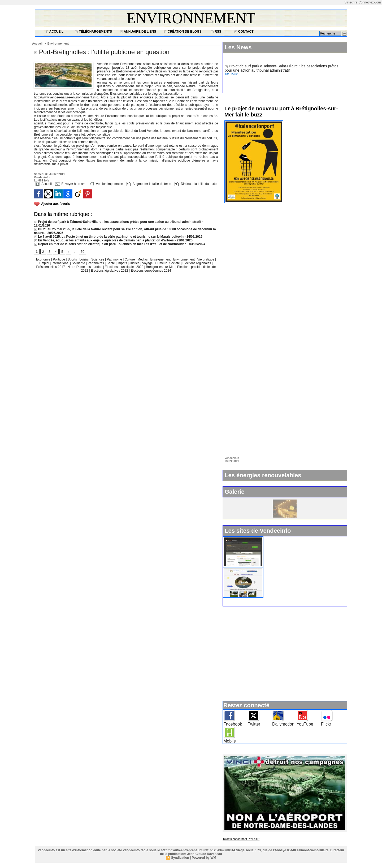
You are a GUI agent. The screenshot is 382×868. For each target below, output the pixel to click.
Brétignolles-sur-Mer (161, 267)
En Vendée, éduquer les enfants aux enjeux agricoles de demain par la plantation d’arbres (104, 240)
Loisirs (85, 259)
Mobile (230, 741)
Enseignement (161, 259)
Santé (111, 263)
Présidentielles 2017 (51, 267)
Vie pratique (206, 259)
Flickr (326, 724)
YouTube (305, 724)
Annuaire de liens (138, 32)
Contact (244, 32)
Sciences (98, 259)
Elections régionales (197, 263)
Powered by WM (204, 858)
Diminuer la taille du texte (196, 184)
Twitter (254, 724)
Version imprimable (106, 184)
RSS (216, 32)
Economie (44, 259)
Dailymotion (283, 724)
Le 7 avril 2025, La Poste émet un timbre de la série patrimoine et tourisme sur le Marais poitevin (109, 237)
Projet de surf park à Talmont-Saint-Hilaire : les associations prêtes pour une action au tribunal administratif (118, 222)
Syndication (180, 858)
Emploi (45, 263)
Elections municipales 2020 (124, 267)
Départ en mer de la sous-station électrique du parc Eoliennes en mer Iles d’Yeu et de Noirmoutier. (110, 244)
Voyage (147, 263)
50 (83, 252)
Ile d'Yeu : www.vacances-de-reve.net (297, 569)
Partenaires (96, 263)
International (61, 263)
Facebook (233, 724)
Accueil (54, 32)
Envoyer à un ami (71, 184)
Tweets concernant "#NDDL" (241, 839)
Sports (73, 259)
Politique (59, 259)
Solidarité (79, 263)
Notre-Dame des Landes (85, 267)
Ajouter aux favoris (56, 204)
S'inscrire (351, 2)
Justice (135, 263)
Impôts (122, 263)
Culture (130, 259)
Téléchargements (93, 32)
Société (175, 263)
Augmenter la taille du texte (149, 184)
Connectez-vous (370, 2)
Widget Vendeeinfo (282, 539)
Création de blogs (182, 32)
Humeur (162, 263)
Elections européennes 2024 (151, 271)
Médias (143, 259)
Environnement (191, 18)
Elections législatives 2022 (109, 271)
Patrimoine (115, 259)
